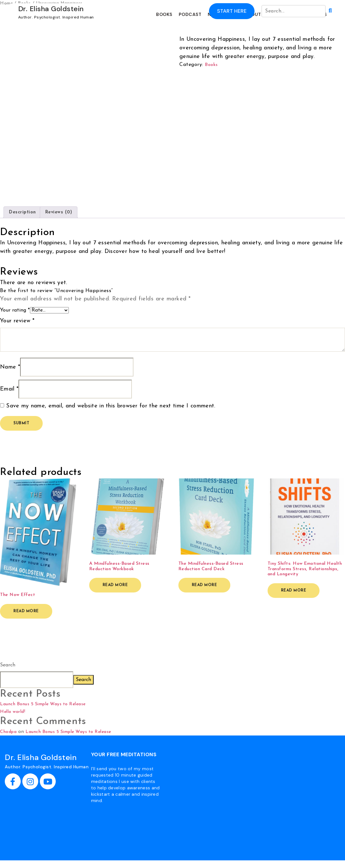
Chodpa (8, 732)
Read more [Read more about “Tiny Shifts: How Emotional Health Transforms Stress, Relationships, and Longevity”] (294, 591)
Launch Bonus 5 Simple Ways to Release (43, 704)
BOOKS (164, 14)
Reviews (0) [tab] (59, 212)
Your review (17, 321)
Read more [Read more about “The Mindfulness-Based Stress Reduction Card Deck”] (205, 585)
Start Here (232, 11)
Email (9, 389)
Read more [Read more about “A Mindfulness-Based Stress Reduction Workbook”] (115, 585)
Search (8, 665)
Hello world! (13, 712)
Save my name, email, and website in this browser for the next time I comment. (111, 406)
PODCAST (190, 14)
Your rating (15, 310)
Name (10, 367)
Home (6, 3)
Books (211, 65)
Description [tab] (22, 212)
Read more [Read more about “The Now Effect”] (26, 611)
